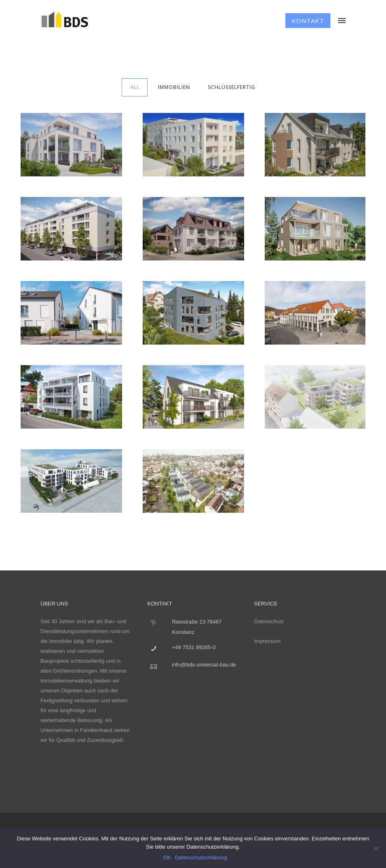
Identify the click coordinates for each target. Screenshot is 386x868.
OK (167, 857)
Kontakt (308, 21)
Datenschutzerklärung (201, 857)
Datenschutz (269, 621)
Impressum (267, 641)
